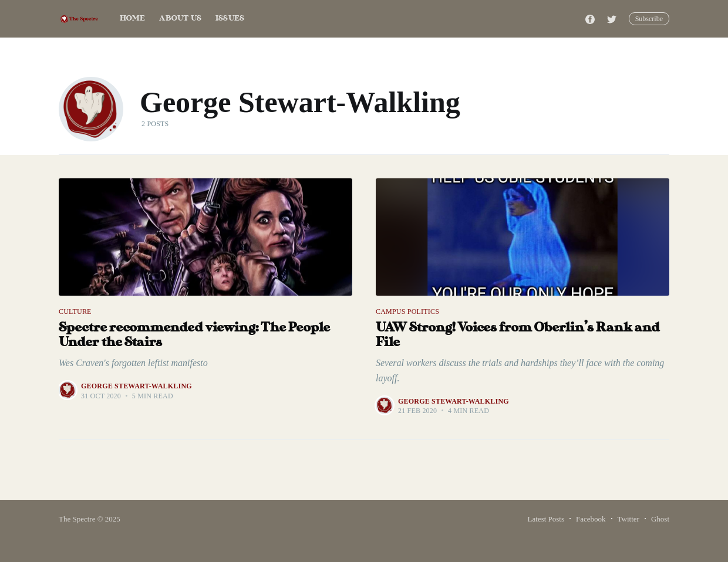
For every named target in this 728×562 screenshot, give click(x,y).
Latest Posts (546, 519)
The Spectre (77, 519)
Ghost (660, 519)
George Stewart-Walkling (136, 386)
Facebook (591, 519)
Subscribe (649, 19)
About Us (180, 18)
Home (133, 18)
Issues (230, 18)
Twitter (628, 519)
